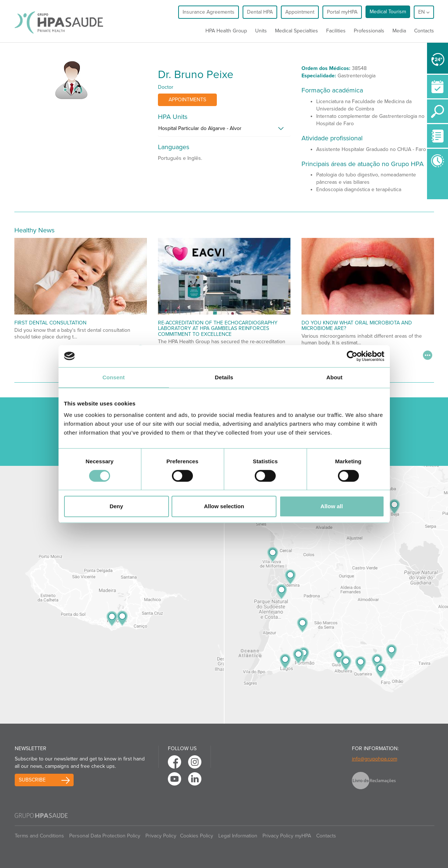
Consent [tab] (114, 377)
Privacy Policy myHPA (287, 836)
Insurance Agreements (209, 12)
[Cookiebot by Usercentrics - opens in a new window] (352, 356)
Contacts (424, 31)
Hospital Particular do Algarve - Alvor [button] (200, 128)
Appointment (300, 12)
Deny (117, 506)
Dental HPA (260, 12)
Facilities (336, 31)
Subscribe (32, 780)
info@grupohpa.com (375, 759)
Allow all (332, 506)
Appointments (187, 100)
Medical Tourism (388, 12)
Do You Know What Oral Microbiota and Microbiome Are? (357, 326)
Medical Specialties (297, 31)
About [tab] (335, 377)
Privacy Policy (161, 836)
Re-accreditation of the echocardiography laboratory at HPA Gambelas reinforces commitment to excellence (218, 328)
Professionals (369, 31)
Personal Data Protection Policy (105, 836)
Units (261, 31)
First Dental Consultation (50, 323)
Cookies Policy (197, 836)
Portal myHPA (342, 12)
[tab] (224, 130)
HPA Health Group (226, 31)
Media (399, 31)
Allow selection (224, 506)
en (424, 12)
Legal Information (238, 836)
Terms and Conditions (39, 836)
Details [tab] (224, 377)
